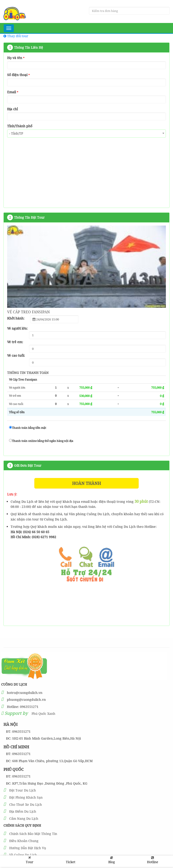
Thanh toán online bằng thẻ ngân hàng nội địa (41, 441)
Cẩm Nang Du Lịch (24, 819)
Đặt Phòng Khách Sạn (26, 797)
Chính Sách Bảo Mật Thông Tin (33, 834)
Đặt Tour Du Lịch (23, 790)
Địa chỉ (12, 109)
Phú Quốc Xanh (43, 714)
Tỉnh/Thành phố (20, 126)
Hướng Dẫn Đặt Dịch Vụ (28, 848)
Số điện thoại (18, 75)
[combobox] (86, 134)
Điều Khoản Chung (24, 841)
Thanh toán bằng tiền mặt (28, 428)
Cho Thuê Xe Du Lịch (26, 804)
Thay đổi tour (16, 36)
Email (13, 92)
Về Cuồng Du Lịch (23, 855)
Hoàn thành (86, 483)
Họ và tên (16, 58)
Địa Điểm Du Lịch (23, 811)
